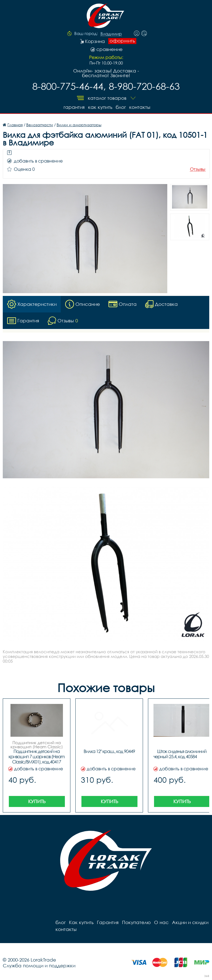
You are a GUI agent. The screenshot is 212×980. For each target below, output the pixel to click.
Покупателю (136, 922)
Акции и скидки (190, 922)
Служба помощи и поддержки (39, 966)
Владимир (111, 34)
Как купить (100, 107)
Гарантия (74, 107)
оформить (122, 41)
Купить (37, 801)
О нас (161, 922)
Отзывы (198, 169)
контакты (140, 107)
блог (121, 107)
